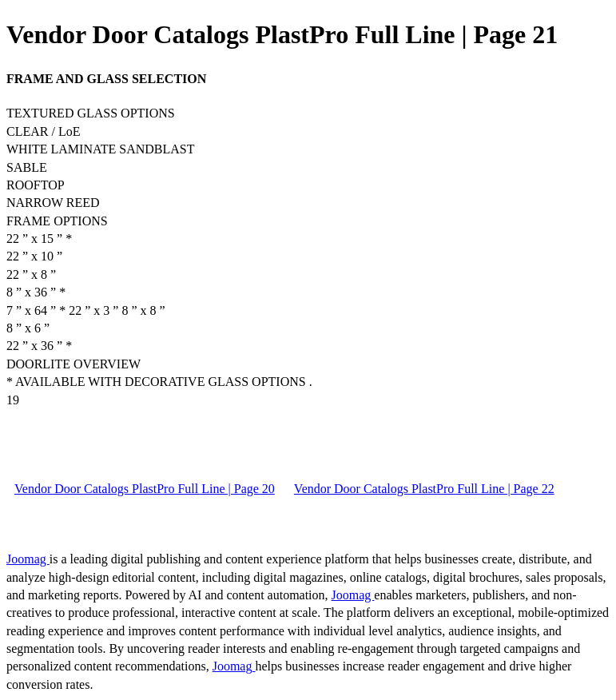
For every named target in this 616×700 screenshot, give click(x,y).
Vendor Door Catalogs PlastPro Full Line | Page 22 (424, 489)
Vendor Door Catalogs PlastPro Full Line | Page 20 (145, 489)
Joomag (28, 559)
